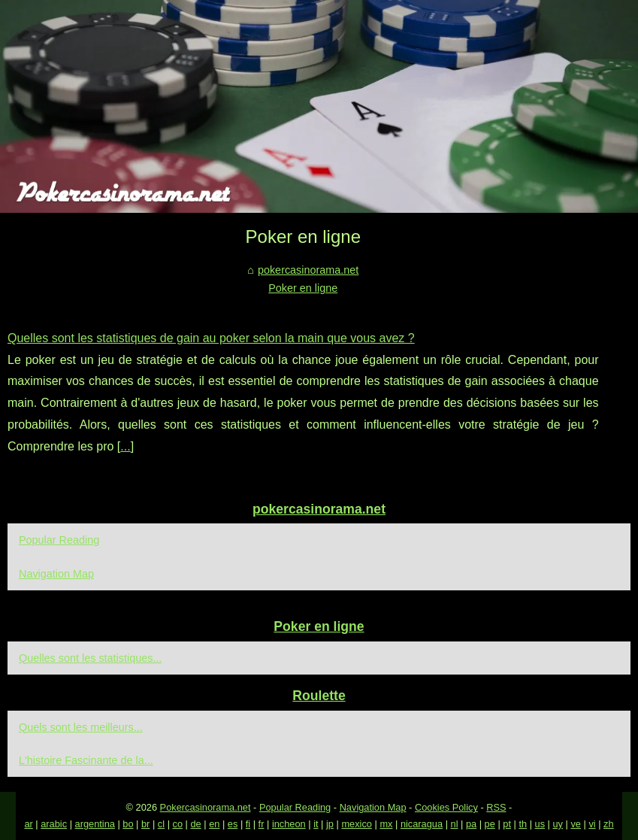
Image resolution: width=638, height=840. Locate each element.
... (125, 446)
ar (28, 824)
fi (248, 824)
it (316, 824)
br (145, 824)
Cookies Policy (446, 807)
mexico (357, 824)
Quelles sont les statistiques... (90, 658)
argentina (95, 824)
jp (330, 824)
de (195, 824)
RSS (496, 807)
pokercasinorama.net (308, 270)
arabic (54, 824)
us (540, 824)
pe (490, 824)
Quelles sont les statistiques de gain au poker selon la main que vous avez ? (211, 338)
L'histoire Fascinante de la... (86, 760)
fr (262, 824)
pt (507, 824)
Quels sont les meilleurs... (81, 727)
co (178, 824)
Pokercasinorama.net (206, 807)
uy (558, 824)
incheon (289, 824)
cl (161, 824)
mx (386, 824)
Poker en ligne (303, 288)
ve (576, 824)
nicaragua (422, 824)
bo (128, 824)
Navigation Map (56, 574)
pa (471, 824)
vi (592, 824)
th (523, 824)
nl (455, 824)
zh (609, 824)
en (214, 824)
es (233, 824)
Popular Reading (59, 540)
